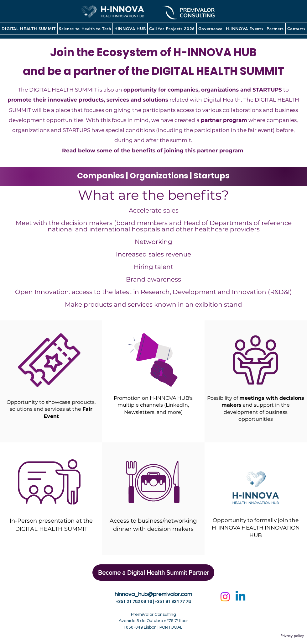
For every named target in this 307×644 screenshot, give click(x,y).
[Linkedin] (240, 597)
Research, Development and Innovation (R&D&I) (216, 292)
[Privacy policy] (292, 636)
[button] (85, 29)
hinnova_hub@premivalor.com (153, 594)
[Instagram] (225, 597)
